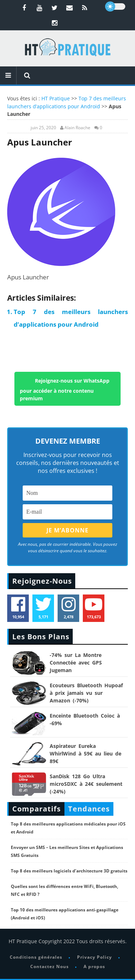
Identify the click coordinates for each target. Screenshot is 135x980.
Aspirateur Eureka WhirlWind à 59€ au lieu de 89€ (85, 753)
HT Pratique (56, 98)
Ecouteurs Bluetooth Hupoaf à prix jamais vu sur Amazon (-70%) (86, 693)
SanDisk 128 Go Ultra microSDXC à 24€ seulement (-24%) (86, 784)
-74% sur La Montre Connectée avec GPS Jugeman (76, 663)
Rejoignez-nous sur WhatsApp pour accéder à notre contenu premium (65, 389)
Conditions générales (36, 957)
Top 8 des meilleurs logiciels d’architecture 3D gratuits (69, 871)
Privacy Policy (94, 957)
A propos (94, 966)
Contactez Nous (49, 966)
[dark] (115, 6)
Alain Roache (77, 128)
